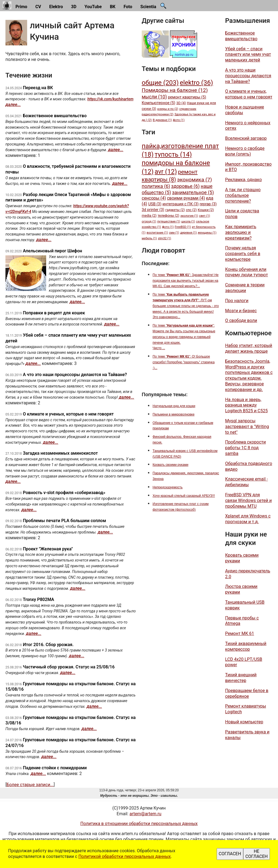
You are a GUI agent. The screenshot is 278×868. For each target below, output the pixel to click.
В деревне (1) (162, 120)
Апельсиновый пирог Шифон (52, 251)
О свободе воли (241, 320)
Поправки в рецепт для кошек (54, 313)
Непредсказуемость (168, 487)
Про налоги (237, 301)
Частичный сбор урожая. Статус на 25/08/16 (69, 667)
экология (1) (189, 216)
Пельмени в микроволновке (173, 414)
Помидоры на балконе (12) (175, 90)
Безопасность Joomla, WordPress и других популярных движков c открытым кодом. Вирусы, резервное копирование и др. (249, 375)
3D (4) (181, 103)
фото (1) (179, 120)
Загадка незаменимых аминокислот (60, 453)
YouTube (93, 7)
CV (38, 7)
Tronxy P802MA (38, 599)
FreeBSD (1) (183, 227)
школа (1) (188, 221)
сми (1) (174, 233)
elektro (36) (196, 83)
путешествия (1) (169, 221)
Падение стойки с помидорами (55, 768)
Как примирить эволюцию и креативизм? (241, 232)
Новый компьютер (244, 722)
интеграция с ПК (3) (180, 204)
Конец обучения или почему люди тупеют (247, 272)
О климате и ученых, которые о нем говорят (68, 414)
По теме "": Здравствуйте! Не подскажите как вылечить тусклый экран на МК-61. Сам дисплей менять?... (186, 281)
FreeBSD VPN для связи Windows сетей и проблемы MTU (248, 500)
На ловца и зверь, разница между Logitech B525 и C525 (246, 405)
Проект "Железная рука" (48, 549)
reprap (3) (208, 204)
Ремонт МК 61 (240, 633)
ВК (113, 7)
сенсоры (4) (154, 198)
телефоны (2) (168, 216)
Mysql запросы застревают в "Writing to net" (247, 427)
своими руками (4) (186, 198)
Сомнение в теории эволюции (245, 288)
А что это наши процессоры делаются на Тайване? (75, 375)
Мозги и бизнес (241, 311)
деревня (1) (189, 233)
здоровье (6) (185, 186)
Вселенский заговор (246, 138)
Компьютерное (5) (159, 103)
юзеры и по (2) (168, 109)
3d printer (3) (153, 210)
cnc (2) (191, 210)
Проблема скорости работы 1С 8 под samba (245, 448)
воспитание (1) (157, 233)
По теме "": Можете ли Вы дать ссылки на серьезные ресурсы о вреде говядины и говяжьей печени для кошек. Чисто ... (184, 337)
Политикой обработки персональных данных (125, 856)
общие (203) (160, 83)
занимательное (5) (193, 193)
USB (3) (155, 204)
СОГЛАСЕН (230, 854)
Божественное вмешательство (55, 116)
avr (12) (166, 172)
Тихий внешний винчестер (241, 678)
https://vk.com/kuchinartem (110, 99)
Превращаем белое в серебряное (247, 693)
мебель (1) (149, 238)
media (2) (149, 216)
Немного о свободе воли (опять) (245, 151)
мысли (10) (154, 97)
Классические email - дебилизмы (247, 482)
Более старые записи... (30, 785)
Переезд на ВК (38, 88)
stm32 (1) (165, 238)
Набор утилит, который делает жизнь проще (249, 348)
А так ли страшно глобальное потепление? (243, 195)
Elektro (56, 7)
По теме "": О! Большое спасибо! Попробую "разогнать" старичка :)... (184, 362)
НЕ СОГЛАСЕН (257, 854)
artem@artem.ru (145, 814)
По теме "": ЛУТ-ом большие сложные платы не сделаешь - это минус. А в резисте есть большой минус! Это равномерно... (186, 306)
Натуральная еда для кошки (174, 406)
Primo (21, 7)
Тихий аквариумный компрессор (246, 646)
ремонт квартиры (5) (187, 97)
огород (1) (149, 221)
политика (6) (156, 186)
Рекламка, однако (243, 180)
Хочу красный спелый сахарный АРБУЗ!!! (184, 496)
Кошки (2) (206, 210)
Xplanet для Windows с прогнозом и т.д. (248, 519)
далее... (13, 105)
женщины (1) (207, 233)
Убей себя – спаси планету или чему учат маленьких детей (248, 55)
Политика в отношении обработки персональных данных (139, 824)
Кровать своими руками (170, 465)
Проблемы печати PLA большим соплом (64, 521)
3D (74, 7)
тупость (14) (173, 154)
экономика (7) (194, 180)
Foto (128, 7)
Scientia (148, 7)
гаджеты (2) (175, 210)
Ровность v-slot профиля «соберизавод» (64, 493)
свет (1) (204, 216)
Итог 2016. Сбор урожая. (48, 645)
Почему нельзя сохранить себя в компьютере (243, 254)
